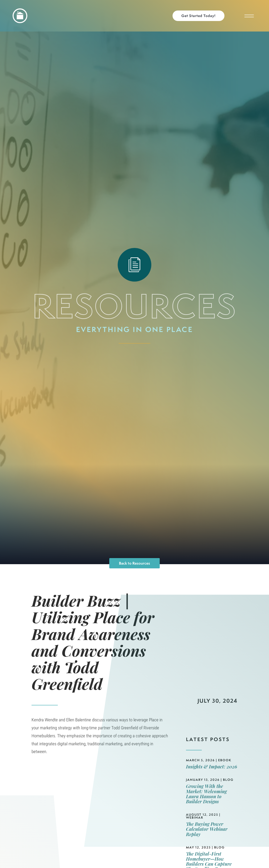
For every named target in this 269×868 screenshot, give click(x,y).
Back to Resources (134, 563)
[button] (201, 16)
